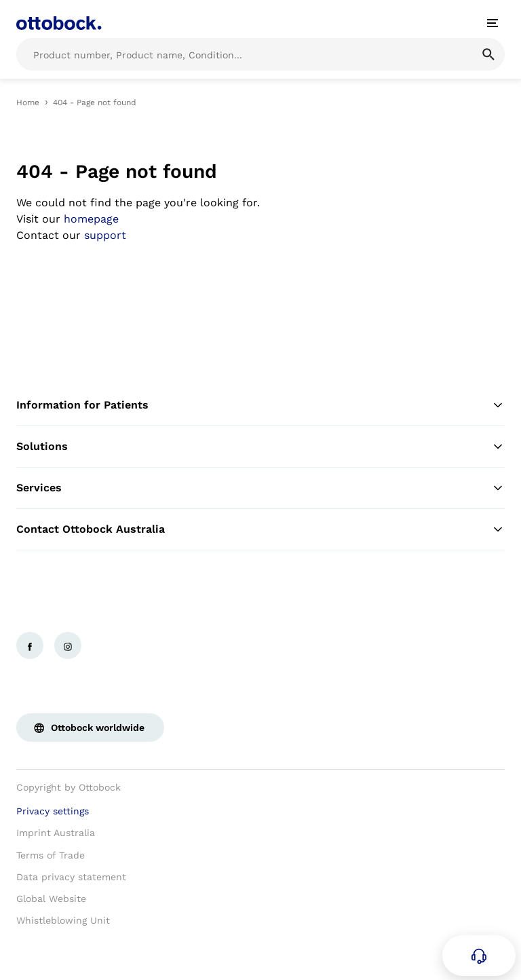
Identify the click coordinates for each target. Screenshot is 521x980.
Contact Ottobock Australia (260, 529)
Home (28, 102)
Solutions (260, 447)
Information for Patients (260, 405)
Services (260, 488)
